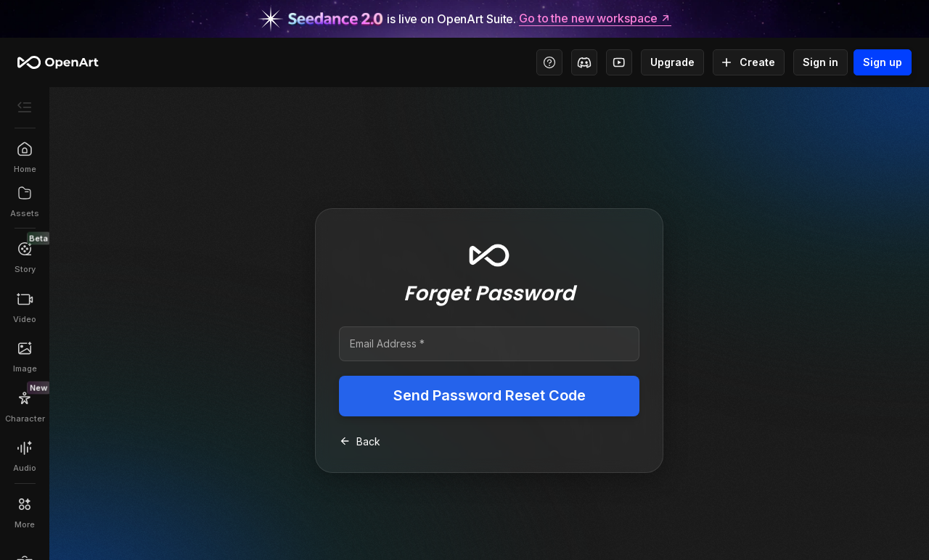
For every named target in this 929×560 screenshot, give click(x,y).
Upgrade (672, 62)
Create (749, 62)
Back (360, 441)
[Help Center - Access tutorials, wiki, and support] (549, 62)
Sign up (883, 62)
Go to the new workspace (595, 19)
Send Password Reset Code (489, 396)
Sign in (820, 62)
